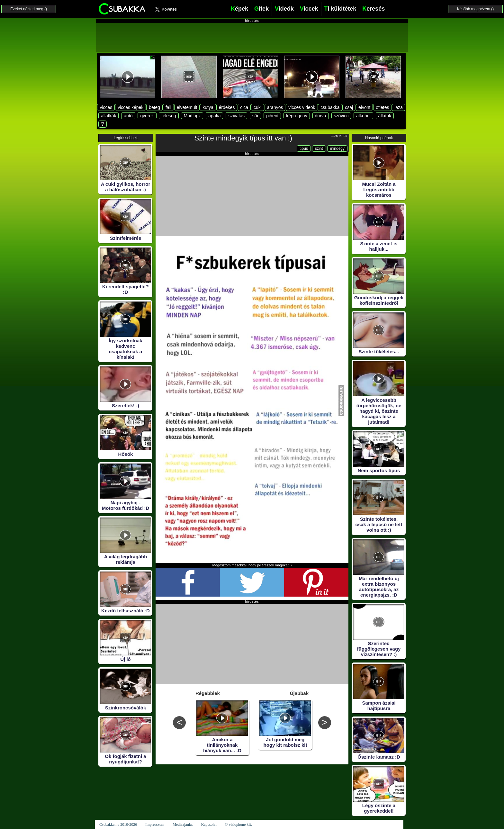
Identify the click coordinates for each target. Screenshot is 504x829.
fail (168, 107)
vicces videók (302, 107)
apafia (214, 116)
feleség (169, 116)
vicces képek (130, 107)
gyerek (147, 116)
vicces (106, 107)
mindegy (337, 149)
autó (128, 116)
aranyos (275, 107)
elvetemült (187, 107)
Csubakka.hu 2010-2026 (118, 824)
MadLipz (192, 116)
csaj (349, 107)
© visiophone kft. (239, 824)
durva (321, 116)
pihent (272, 116)
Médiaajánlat (183, 824)
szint (319, 149)
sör (255, 116)
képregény (297, 116)
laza (399, 107)
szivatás (236, 116)
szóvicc (341, 116)
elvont (364, 107)
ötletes (382, 107)
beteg (154, 107)
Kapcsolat (209, 824)
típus (304, 149)
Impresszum (155, 824)
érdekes (227, 107)
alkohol (363, 116)
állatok (385, 116)
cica (244, 107)
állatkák (108, 116)
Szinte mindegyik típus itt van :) (243, 138)
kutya (208, 107)
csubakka (330, 107)
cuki (258, 107)
